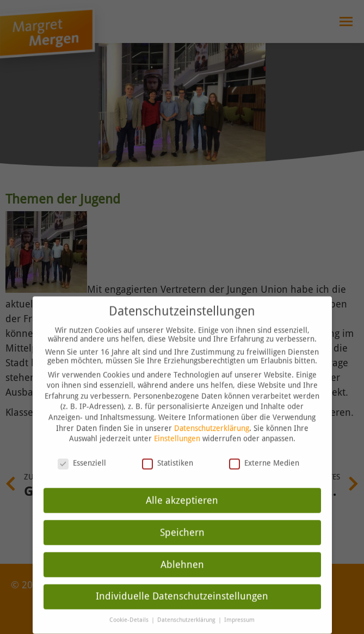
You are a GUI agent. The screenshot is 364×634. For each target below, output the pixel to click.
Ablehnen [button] (182, 542)
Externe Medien (264, 440)
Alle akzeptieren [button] (182, 478)
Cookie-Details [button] (130, 598)
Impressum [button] (239, 598)
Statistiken (168, 440)
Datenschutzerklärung (212, 405)
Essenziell (82, 440)
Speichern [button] (182, 510)
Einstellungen (177, 416)
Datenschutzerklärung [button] (187, 598)
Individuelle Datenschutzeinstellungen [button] (182, 574)
